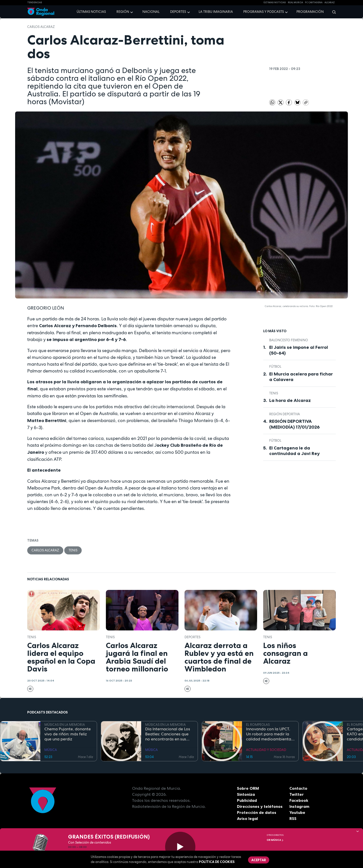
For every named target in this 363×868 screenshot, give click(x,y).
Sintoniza (246, 794)
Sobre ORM (248, 788)
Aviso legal (247, 818)
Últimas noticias (91, 12)
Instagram (299, 806)
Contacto (298, 788)
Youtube (297, 812)
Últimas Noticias (275, 3)
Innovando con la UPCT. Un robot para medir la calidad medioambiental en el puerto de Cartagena (269, 734)
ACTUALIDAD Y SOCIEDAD (266, 750)
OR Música (275, 840)
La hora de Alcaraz (290, 400)
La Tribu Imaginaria (216, 12)
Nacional (151, 12)
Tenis (73, 550)
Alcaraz (330, 3)
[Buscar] (332, 12)
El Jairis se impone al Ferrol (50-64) (299, 350)
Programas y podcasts (264, 12)
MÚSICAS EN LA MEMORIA (65, 725)
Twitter (297, 794)
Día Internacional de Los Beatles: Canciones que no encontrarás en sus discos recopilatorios (168, 734)
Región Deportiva (285, 414)
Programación (310, 12)
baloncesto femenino (289, 340)
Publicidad (247, 800)
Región (123, 12)
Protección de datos (257, 812)
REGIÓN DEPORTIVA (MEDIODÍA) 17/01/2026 (294, 424)
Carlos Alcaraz (41, 27)
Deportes (178, 12)
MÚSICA (51, 750)
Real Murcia (295, 3)
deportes (192, 637)
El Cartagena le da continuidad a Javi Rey (294, 451)
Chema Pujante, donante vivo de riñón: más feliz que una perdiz (68, 734)
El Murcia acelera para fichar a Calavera (301, 377)
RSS (293, 818)
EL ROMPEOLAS (258, 725)
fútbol (275, 367)
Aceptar (259, 860)
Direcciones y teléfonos (260, 806)
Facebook (299, 800)
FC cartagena (314, 3)
